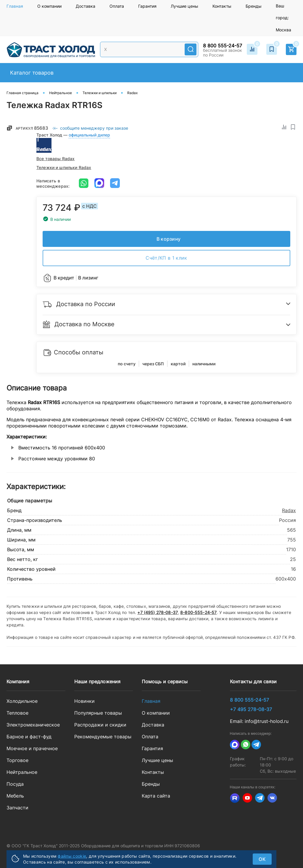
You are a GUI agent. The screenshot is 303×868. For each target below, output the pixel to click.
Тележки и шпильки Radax (64, 167)
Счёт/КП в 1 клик (166, 258)
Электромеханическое (33, 725)
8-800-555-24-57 (198, 612)
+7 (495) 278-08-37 (158, 612)
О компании (49, 6)
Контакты (222, 6)
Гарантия (147, 6)
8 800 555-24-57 (223, 46)
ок (262, 859)
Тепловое (17, 713)
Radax (289, 510)
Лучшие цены (184, 6)
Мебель (15, 796)
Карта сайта (156, 796)
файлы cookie (72, 856)
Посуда (15, 784)
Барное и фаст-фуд (29, 737)
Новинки (84, 701)
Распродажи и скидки (100, 725)
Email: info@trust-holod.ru (259, 721)
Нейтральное (22, 772)
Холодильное (22, 701)
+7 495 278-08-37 (251, 709)
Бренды (254, 6)
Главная (15, 6)
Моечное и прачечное (32, 748)
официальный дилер (89, 135)
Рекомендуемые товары (103, 737)
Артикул (32, 128)
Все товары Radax (55, 159)
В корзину (169, 239)
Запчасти (17, 808)
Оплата (117, 6)
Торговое (17, 760)
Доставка (86, 6)
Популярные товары (98, 713)
